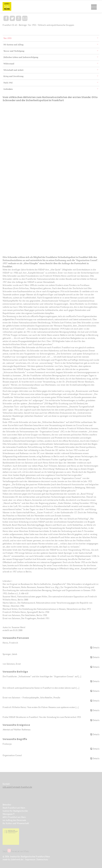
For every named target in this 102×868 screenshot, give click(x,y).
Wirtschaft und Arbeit (13, 70)
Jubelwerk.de (17, 859)
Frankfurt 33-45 (10, 25)
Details (96, 648)
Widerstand (9, 64)
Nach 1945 (8, 83)
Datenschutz (42, 859)
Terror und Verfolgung (14, 51)
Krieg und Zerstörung (13, 76)
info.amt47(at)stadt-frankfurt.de (17, 787)
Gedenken (8, 89)
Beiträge (23, 25)
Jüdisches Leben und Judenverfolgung (21, 57)
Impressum (30, 859)
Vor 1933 (32, 25)
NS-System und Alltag (13, 45)
